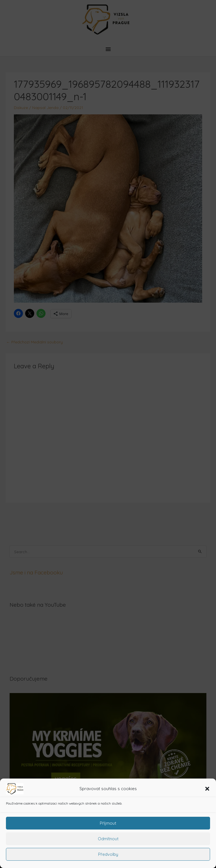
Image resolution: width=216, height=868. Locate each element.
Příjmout (108, 823)
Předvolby (108, 854)
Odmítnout (108, 839)
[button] (207, 789)
